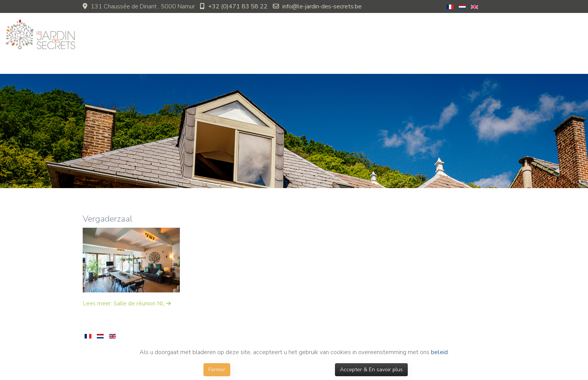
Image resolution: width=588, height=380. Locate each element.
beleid (439, 352)
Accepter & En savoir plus (371, 370)
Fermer (217, 370)
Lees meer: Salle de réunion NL (124, 303)
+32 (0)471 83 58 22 (238, 6)
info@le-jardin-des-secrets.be (322, 6)
